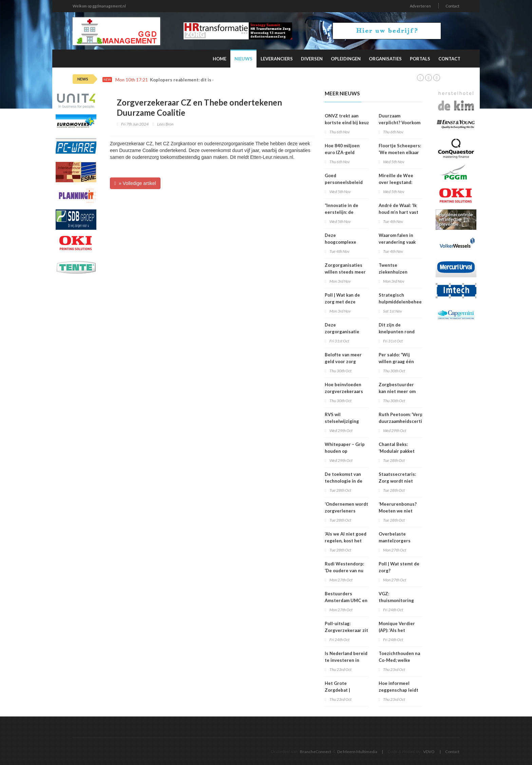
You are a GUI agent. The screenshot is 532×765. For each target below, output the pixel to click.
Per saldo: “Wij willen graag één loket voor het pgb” (399, 361)
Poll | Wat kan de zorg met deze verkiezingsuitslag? (346, 302)
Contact (452, 6)
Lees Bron (165, 124)
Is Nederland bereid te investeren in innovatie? (346, 660)
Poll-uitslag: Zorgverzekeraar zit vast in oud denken (346, 630)
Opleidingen (346, 59)
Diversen (312, 59)
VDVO (429, 752)
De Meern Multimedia (357, 752)
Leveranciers (277, 59)
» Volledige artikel (135, 183)
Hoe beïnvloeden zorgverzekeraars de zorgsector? (344, 391)
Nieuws (243, 59)
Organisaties (385, 59)
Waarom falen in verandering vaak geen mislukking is (398, 242)
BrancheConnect (316, 752)
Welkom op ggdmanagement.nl (99, 6)
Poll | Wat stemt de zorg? (399, 567)
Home (220, 59)
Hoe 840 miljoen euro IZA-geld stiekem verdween (345, 152)
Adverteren (420, 6)
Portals (420, 59)
